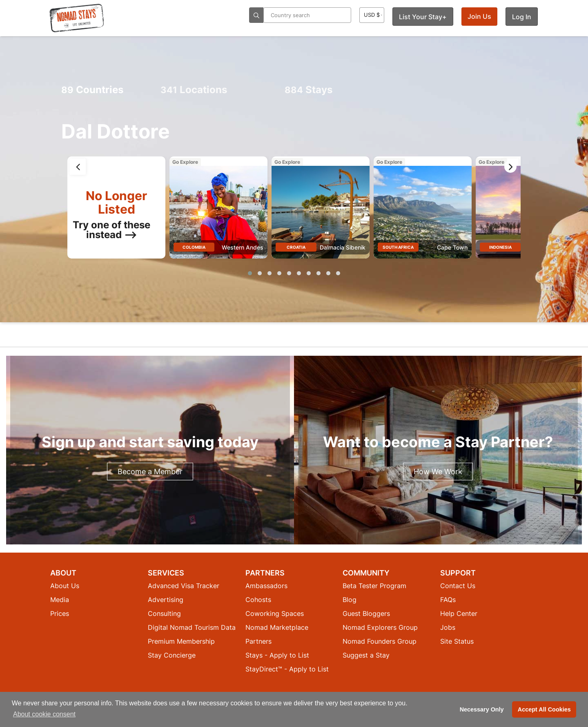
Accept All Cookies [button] (544, 709)
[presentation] (78, 167)
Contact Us (458, 586)
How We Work (438, 472)
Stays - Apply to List (277, 655)
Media (60, 600)
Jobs (448, 627)
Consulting (164, 613)
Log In (522, 17)
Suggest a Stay (366, 655)
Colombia (194, 247)
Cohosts (258, 600)
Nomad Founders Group (380, 641)
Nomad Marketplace (277, 627)
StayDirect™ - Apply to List (287, 669)
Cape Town (452, 247)
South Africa (398, 247)
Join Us (479, 16)
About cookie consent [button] (44, 714)
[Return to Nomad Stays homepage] (77, 18)
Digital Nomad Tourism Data (192, 627)
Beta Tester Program (374, 586)
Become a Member (150, 472)
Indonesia (500, 247)
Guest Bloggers (366, 613)
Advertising (166, 600)
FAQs (448, 600)
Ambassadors (266, 586)
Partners (258, 641)
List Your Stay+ (423, 17)
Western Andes (243, 247)
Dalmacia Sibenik (343, 247)
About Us (65, 586)
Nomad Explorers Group (380, 627)
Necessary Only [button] (482, 709)
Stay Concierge (172, 655)
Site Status (457, 641)
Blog (350, 600)
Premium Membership (181, 641)
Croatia (296, 247)
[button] (250, 273)
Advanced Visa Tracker (184, 586)
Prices (60, 613)
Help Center (459, 613)
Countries (92, 90)
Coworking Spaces (275, 613)
